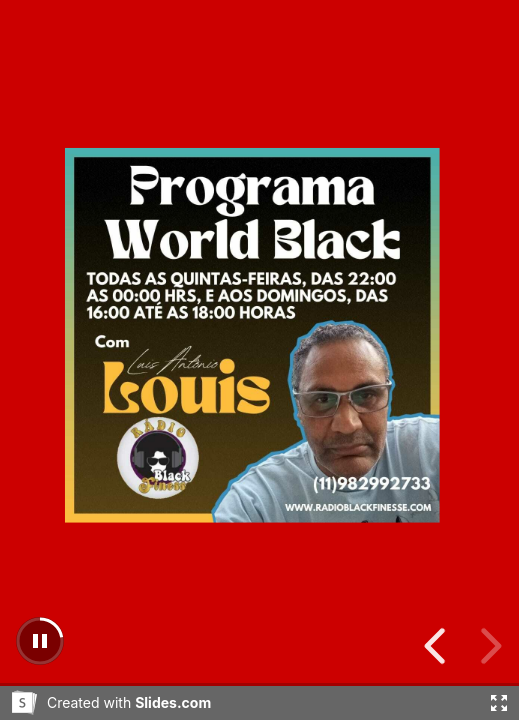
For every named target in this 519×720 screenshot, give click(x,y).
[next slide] (438, 646)
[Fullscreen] (499, 703)
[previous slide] (488, 646)
